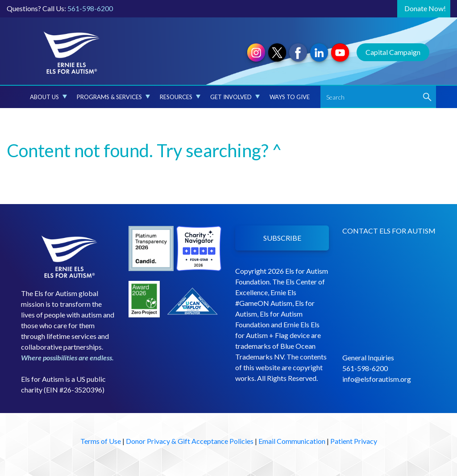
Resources (180, 97)
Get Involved (235, 97)
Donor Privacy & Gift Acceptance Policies (190, 441)
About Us (48, 97)
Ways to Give (290, 97)
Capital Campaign (393, 52)
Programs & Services (113, 97)
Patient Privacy (354, 441)
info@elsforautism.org (377, 379)
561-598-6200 (90, 8)
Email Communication (292, 441)
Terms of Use (101, 441)
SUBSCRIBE (282, 238)
